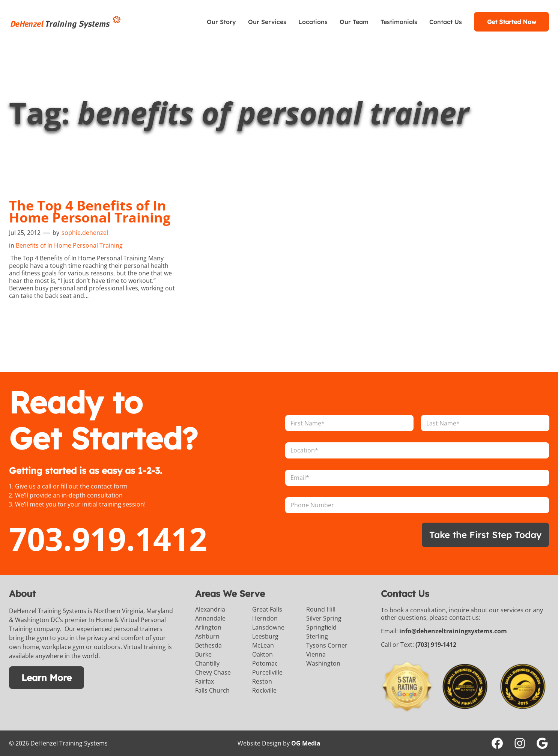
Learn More (47, 678)
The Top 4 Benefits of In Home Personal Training (90, 212)
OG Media (306, 743)
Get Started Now (512, 22)
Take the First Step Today (485, 535)
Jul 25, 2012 (25, 233)
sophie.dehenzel (85, 233)
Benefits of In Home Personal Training (69, 245)
